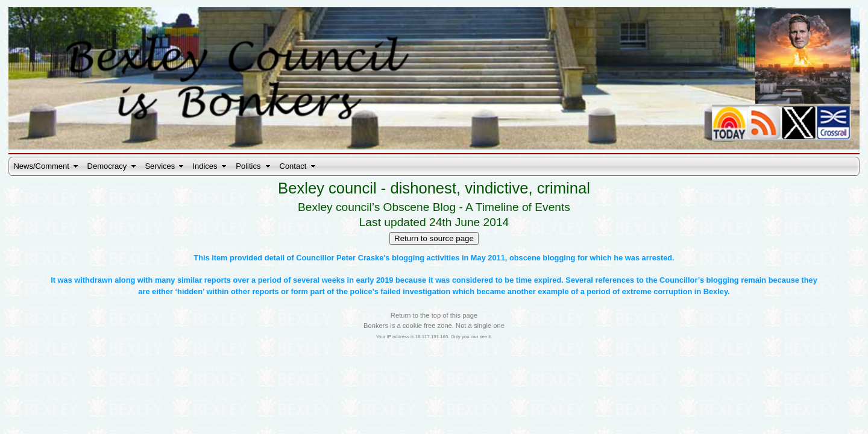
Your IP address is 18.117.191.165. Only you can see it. (434, 337)
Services (160, 166)
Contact (293, 166)
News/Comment (41, 166)
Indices (205, 166)
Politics (248, 166)
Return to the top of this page (434, 315)
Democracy (107, 166)
